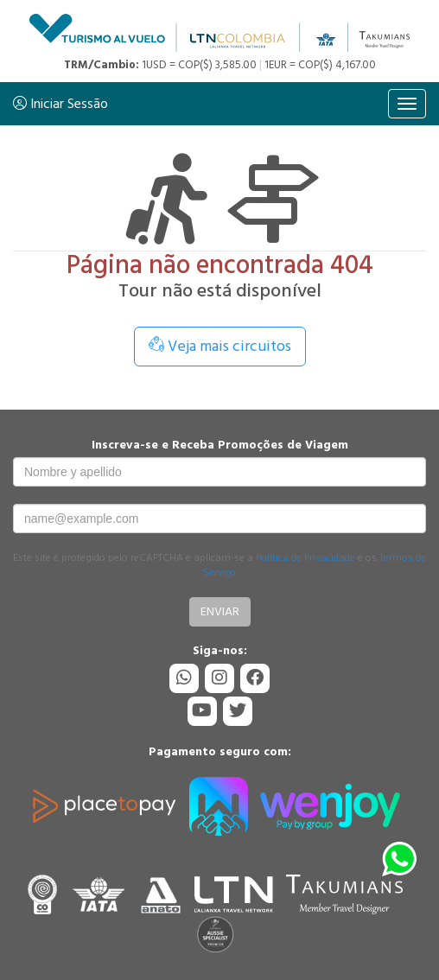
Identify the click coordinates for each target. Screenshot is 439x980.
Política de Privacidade (305, 558)
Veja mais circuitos (220, 346)
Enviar (220, 611)
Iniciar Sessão (60, 104)
